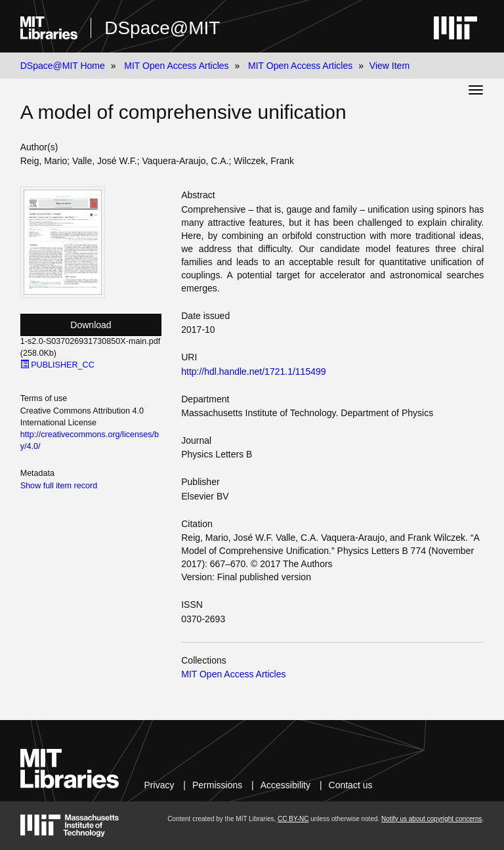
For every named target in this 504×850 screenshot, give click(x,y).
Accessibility (285, 785)
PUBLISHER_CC (57, 365)
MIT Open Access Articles (176, 66)
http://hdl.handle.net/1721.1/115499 (253, 372)
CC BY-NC (293, 819)
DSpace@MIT (162, 28)
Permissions (217, 785)
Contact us (351, 785)
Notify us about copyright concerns (431, 819)
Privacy (159, 785)
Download (91, 325)
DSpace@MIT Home (63, 66)
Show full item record (59, 486)
